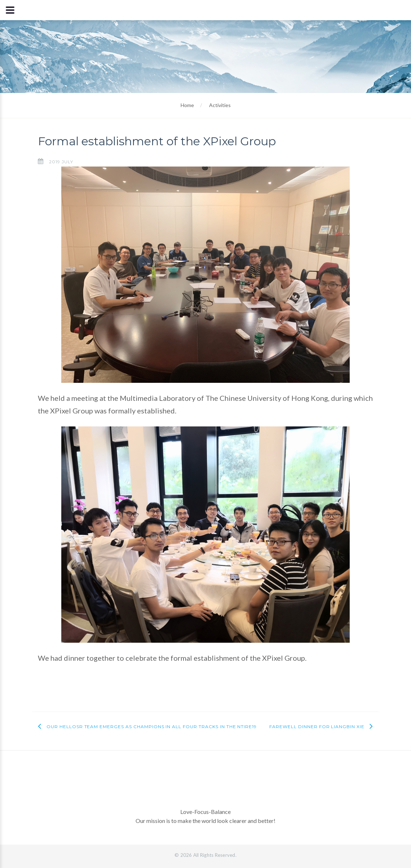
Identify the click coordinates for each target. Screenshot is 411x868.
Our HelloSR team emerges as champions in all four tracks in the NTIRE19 (152, 727)
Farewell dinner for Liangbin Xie (317, 727)
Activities (220, 105)
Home (187, 105)
